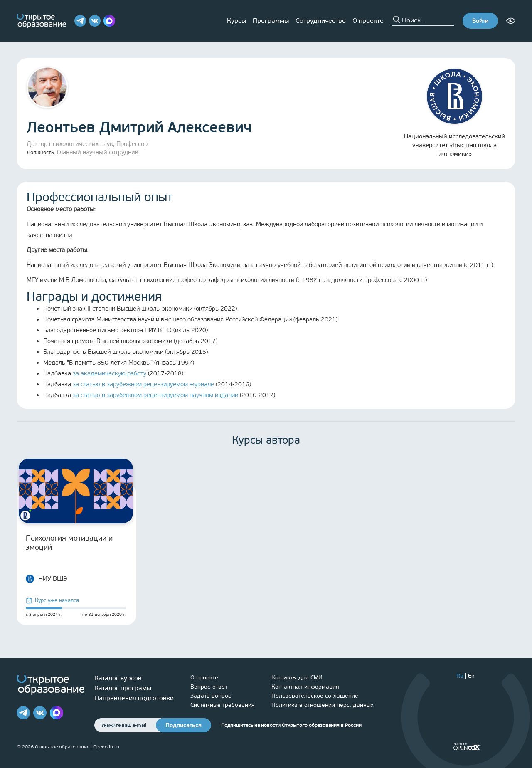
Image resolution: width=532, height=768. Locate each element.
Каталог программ (123, 688)
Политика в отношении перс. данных (323, 705)
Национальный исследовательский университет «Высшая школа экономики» (455, 113)
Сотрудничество (321, 21)
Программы (271, 21)
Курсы (236, 21)
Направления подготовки (134, 698)
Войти (480, 21)
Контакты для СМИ (297, 678)
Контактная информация (305, 687)
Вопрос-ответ (209, 687)
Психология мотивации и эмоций (69, 543)
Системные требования (223, 705)
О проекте (368, 21)
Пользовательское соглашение (315, 696)
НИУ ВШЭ (47, 579)
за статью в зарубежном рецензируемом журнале (143, 384)
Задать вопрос (211, 696)
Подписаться (183, 725)
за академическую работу (110, 373)
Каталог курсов (118, 678)
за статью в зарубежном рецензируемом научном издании (155, 395)
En (471, 676)
